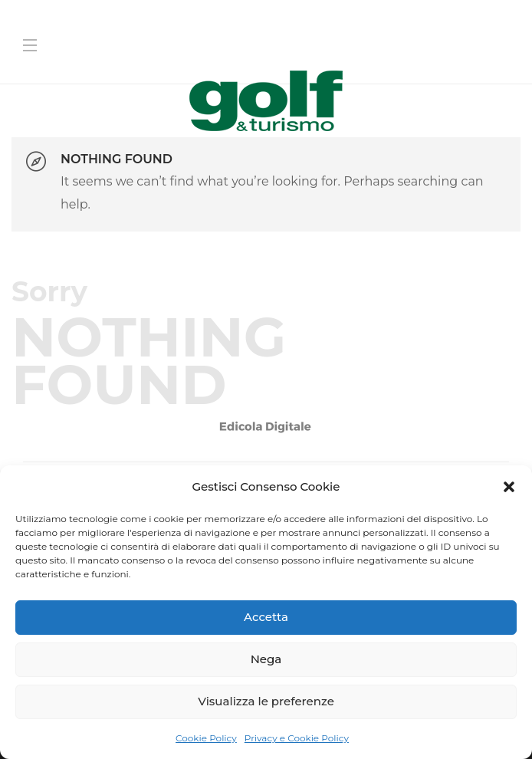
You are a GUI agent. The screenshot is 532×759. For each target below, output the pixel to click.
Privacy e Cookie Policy (297, 738)
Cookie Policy (206, 738)
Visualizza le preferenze (266, 701)
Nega (266, 659)
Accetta (266, 617)
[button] (509, 487)
